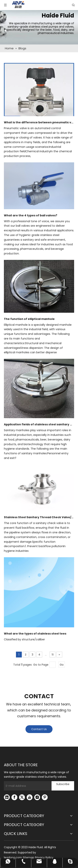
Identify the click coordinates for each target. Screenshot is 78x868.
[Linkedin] (7, 797)
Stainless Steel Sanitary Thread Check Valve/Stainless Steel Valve (39, 517)
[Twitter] (22, 797)
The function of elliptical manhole (29, 319)
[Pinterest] (45, 797)
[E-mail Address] (27, 786)
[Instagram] (37, 797)
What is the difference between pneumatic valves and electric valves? (39, 122)
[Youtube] (30, 797)
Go (62, 665)
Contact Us (39, 729)
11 (53, 655)
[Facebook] (14, 797)
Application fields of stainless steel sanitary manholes (39, 424)
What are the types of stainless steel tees (35, 634)
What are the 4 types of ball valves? (31, 215)
